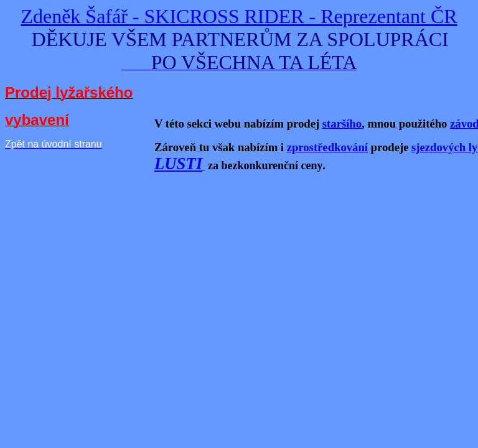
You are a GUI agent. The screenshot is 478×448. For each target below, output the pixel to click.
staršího (342, 124)
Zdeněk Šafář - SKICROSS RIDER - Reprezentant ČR (239, 16)
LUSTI (178, 164)
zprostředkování (327, 147)
